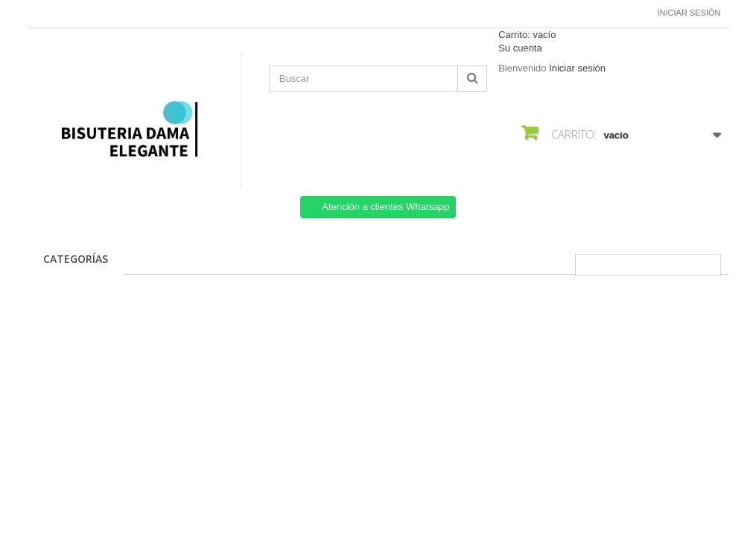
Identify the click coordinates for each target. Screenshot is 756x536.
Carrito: (527, 35)
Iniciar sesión (689, 13)
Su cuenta (520, 48)
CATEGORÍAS (76, 259)
